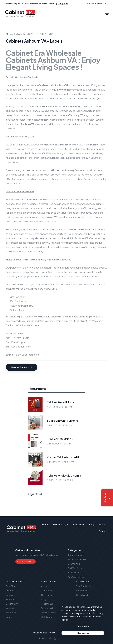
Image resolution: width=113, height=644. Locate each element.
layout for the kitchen (45, 208)
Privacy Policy (40, 632)
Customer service (97, 3)
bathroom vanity (65, 145)
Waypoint (81, 604)
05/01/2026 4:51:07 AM (59, 407)
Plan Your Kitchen (76, 577)
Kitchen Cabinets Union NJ (63, 457)
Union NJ (10, 590)
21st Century (83, 599)
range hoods (99, 229)
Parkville (10, 599)
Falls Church (12, 586)
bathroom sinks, (86, 149)
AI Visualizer (74, 572)
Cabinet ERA (47, 34)
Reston (9, 617)
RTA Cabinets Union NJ (61, 439)
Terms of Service (50, 612)
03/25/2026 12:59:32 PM (60, 480)
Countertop (74, 564)
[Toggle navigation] (107, 14)
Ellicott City (12, 604)
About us (46, 586)
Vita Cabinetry (18, 297)
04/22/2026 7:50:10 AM (60, 425)
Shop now (63, 3)
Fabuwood (82, 590)
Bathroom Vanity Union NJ (63, 421)
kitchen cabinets (35, 106)
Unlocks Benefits (22, 367)
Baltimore (11, 612)
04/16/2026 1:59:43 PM (59, 444)
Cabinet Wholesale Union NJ (64, 476)
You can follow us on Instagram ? (23, 355)
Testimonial (47, 604)
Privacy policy (48, 608)
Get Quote (47, 595)
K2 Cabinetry (83, 595)
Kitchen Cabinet (76, 555)
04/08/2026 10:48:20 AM (60, 462)
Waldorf (10, 608)
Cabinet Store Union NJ (61, 402)
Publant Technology (64, 638)
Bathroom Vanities (77, 559)
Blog (43, 599)
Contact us (47, 590)
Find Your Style (75, 568)
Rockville (10, 595)
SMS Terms (47, 617)
